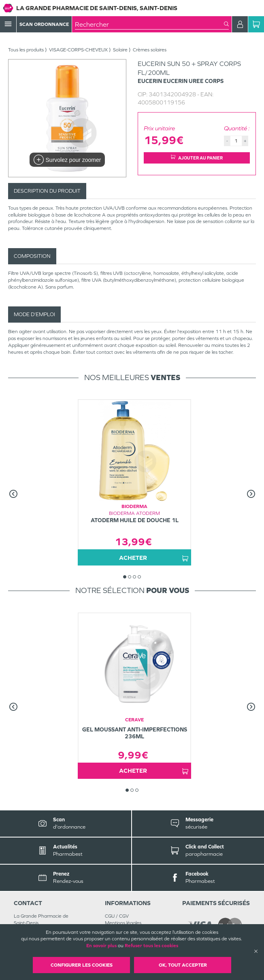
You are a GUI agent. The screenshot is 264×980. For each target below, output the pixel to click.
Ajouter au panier (197, 158)
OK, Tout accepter (183, 965)
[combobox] (149, 24)
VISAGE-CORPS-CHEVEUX (78, 50)
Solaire (120, 50)
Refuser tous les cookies (151, 946)
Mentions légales (123, 923)
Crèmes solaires (150, 50)
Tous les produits (26, 50)
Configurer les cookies (82, 965)
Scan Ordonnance (44, 24)
